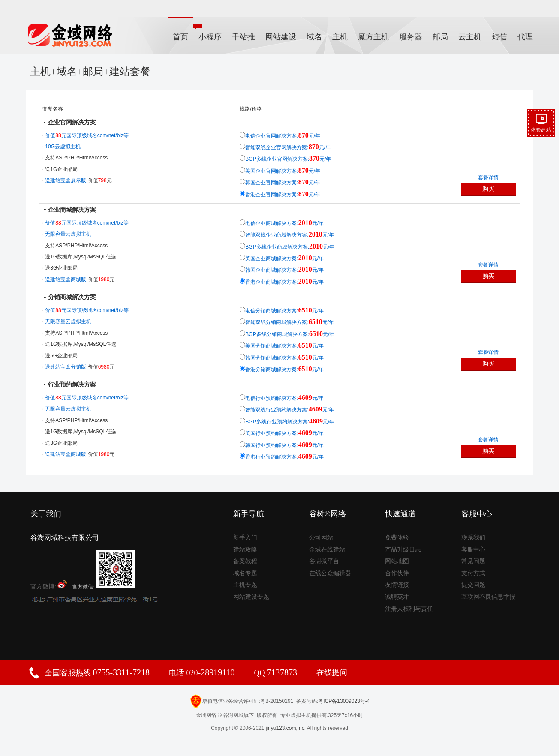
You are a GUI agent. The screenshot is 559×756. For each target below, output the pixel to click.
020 (209, 673)
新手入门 (245, 538)
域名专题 (245, 573)
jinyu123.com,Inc (285, 728)
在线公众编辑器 (330, 573)
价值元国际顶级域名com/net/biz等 (87, 135)
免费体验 (397, 538)
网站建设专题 (251, 597)
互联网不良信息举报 (488, 597)
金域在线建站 (327, 550)
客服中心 (473, 550)
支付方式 (473, 573)
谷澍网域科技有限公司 (65, 538)
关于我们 (46, 514)
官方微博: (49, 585)
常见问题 (473, 561)
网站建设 (281, 37)
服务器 (411, 37)
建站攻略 (245, 550)
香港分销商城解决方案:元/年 (284, 369)
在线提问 (332, 672)
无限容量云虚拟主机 (68, 234)
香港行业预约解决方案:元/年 (284, 457)
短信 (499, 37)
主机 (340, 37)
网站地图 (397, 561)
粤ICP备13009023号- (342, 701)
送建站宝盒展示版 (66, 180)
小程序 (207, 32)
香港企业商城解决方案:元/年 (284, 282)
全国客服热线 (97, 673)
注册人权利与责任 (409, 609)
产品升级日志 (403, 550)
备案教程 (245, 561)
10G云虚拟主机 (63, 147)
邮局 (440, 37)
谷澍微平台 (324, 561)
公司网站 (321, 538)
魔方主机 (373, 37)
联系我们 (473, 538)
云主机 (470, 37)
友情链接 (397, 585)
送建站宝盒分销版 (66, 367)
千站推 (243, 37)
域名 (314, 37)
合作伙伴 (397, 573)
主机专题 (245, 585)
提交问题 (473, 585)
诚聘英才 (397, 597)
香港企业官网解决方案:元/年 (283, 195)
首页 (180, 37)
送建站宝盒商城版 (66, 279)
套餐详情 (488, 177)
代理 (525, 37)
